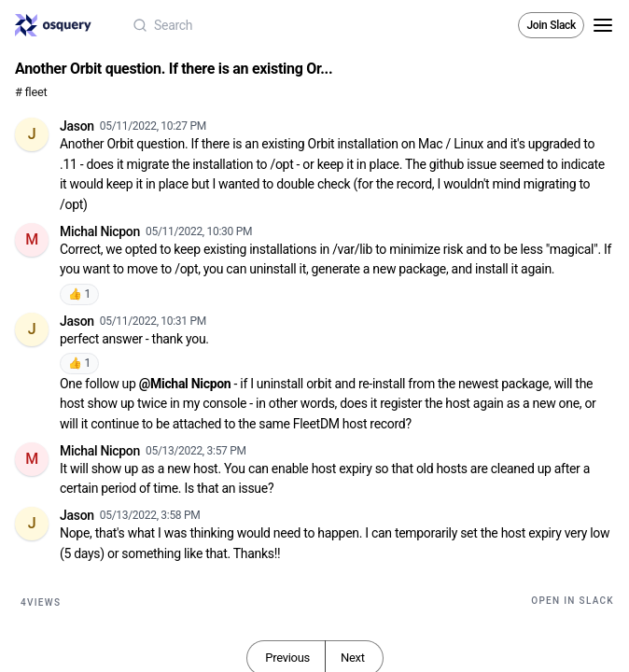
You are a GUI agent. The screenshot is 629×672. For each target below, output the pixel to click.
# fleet (31, 92)
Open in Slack (573, 601)
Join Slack (551, 25)
